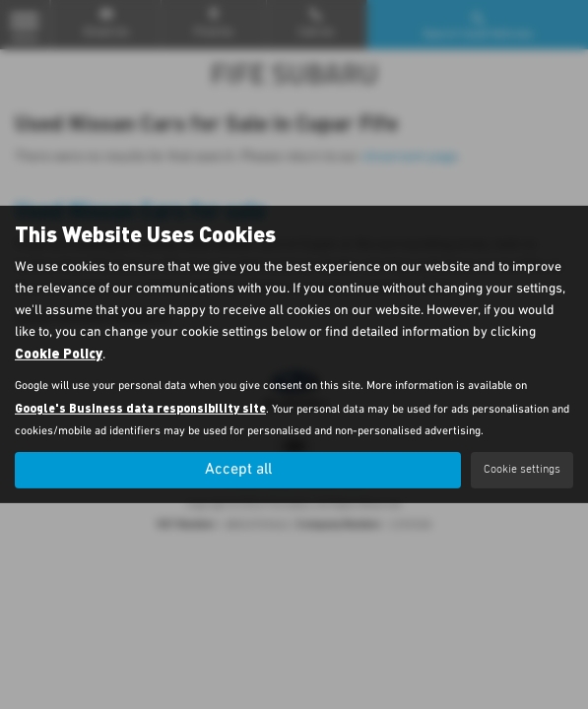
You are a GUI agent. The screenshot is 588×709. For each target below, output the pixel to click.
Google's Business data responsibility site (140, 408)
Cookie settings (522, 470)
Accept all (238, 470)
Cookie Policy (59, 353)
